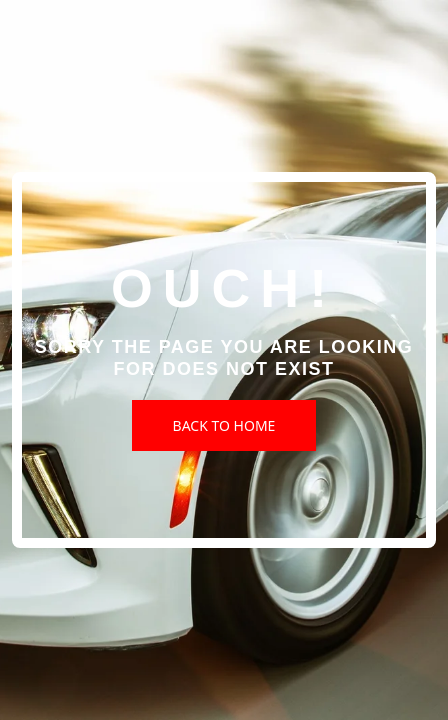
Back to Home (224, 425)
